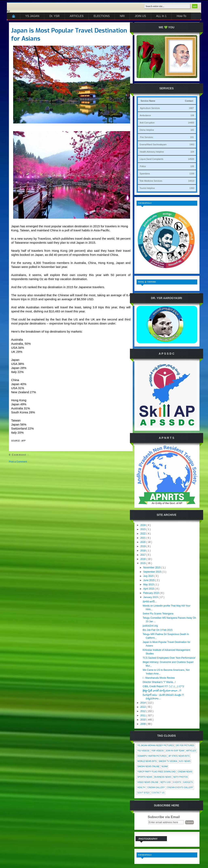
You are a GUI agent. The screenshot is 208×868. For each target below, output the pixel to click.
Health (141, 787)
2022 (143, 534)
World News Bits (147, 761)
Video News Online (148, 782)
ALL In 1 (161, 16)
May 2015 (149, 585)
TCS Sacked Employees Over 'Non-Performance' (169, 658)
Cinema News (185, 772)
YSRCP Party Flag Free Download (157, 772)
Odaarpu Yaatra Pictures (152, 756)
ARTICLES (77, 16)
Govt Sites (143, 793)
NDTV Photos (180, 777)
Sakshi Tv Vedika (168, 761)
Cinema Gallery (156, 787)
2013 (143, 707)
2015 (143, 563)
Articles (191, 751)
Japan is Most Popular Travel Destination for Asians (69, 35)
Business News (163, 777)
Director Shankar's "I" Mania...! (159, 682)
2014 (143, 703)
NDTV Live (166, 782)
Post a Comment (18, 462)
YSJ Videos (143, 751)
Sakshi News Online (148, 766)
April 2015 (149, 589)
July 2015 (149, 576)
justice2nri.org (150, 626)
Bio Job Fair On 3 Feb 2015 (158, 630)
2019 (143, 546)
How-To (181, 16)
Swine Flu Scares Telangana (158, 614)
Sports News (145, 777)
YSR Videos (158, 751)
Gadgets (188, 782)
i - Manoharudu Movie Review (159, 678)
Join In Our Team (175, 751)
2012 (143, 711)
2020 (143, 542)
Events (177, 782)
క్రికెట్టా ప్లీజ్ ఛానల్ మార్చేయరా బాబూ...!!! (162, 691)
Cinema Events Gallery (180, 787)
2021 (143, 538)
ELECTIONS (102, 16)
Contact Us (158, 793)
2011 (143, 715)
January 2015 (151, 597)
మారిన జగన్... (150, 601)
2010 (143, 720)
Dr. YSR (54, 16)
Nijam (164, 766)
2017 (143, 555)
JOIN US (140, 16)
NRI (122, 16)
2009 (143, 724)
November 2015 (152, 568)
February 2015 (151, 593)
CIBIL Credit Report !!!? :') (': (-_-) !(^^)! (163, 686)
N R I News (185, 761)
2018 (143, 551)
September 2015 (153, 572)
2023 (143, 529)
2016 (143, 559)
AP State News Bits (179, 756)
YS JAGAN (32, 16)
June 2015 (149, 580)
